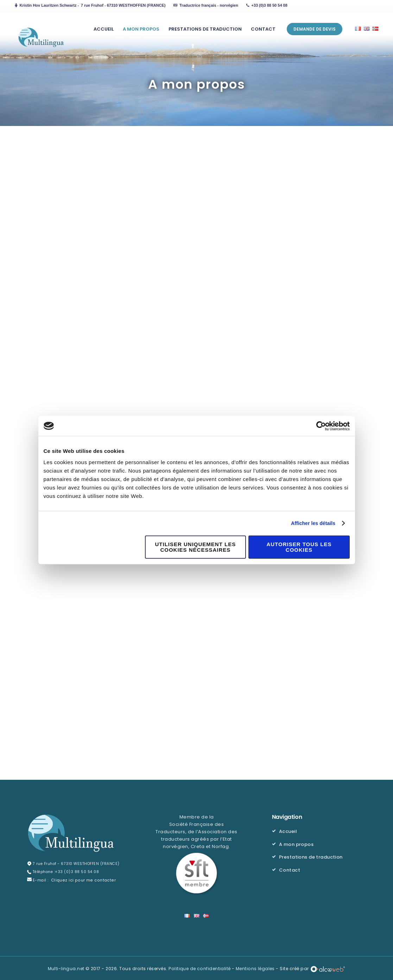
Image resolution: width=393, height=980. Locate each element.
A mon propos (296, 843)
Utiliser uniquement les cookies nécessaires (196, 547)
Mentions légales (256, 968)
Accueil (288, 831)
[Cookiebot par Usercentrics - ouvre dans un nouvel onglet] (319, 426)
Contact (290, 868)
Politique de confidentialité (200, 968)
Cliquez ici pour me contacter (81, 880)
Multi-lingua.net (66, 968)
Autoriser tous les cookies (299, 547)
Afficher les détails (312, 523)
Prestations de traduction (311, 856)
